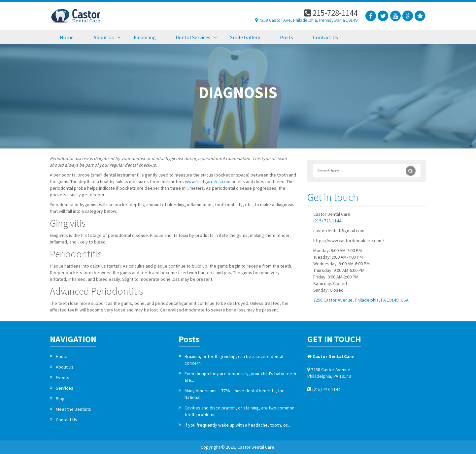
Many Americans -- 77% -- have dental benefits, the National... (235, 394)
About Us (65, 367)
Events (63, 377)
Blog (60, 399)
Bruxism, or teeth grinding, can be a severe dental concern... (234, 360)
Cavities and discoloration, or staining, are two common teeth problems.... (239, 411)
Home (62, 356)
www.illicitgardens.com (208, 181)
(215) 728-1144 (327, 221)
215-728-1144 (331, 13)
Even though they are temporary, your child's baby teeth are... (240, 377)
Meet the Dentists (73, 409)
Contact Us (67, 420)
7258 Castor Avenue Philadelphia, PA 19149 (329, 373)
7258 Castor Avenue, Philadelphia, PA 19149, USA (361, 300)
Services (65, 388)
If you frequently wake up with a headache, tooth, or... (237, 425)
